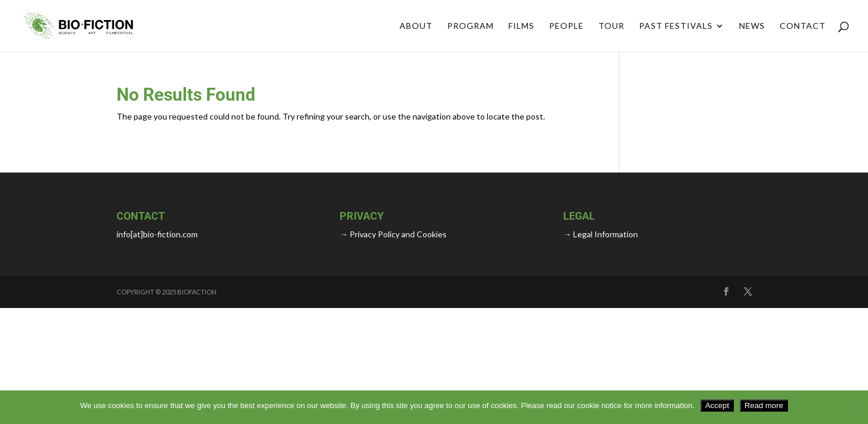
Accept (717, 405)
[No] (853, 408)
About (416, 26)
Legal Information (605, 234)
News (752, 26)
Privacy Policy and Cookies (397, 234)
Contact (803, 26)
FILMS (521, 26)
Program (470, 26)
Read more (764, 405)
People (566, 26)
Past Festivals (676, 26)
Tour (611, 26)
